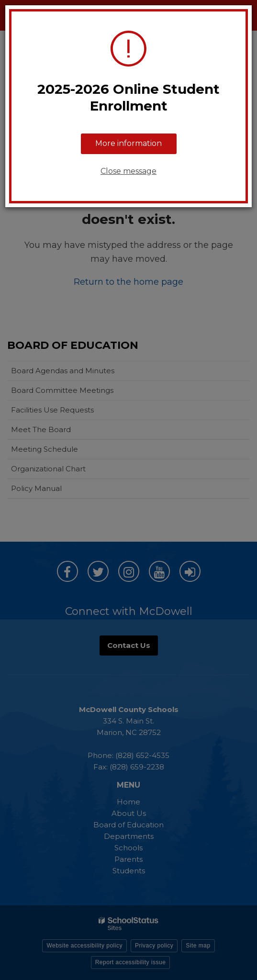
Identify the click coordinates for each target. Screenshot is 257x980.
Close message (128, 171)
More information (128, 143)
